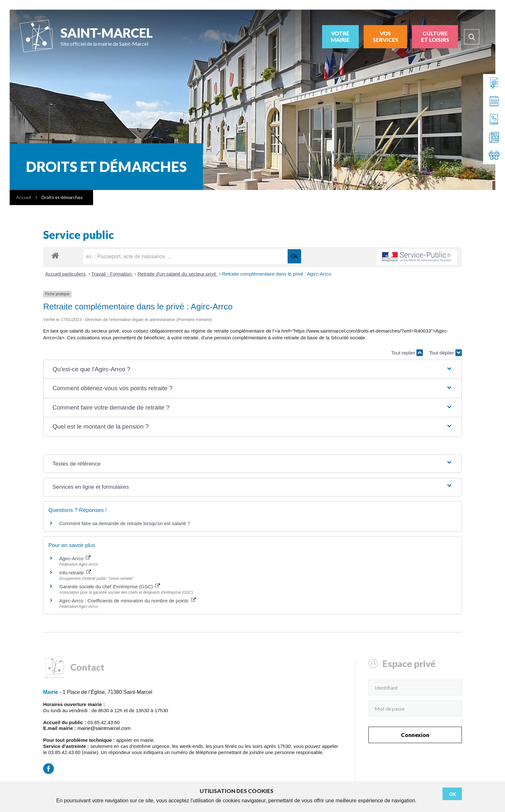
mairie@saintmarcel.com (104, 728)
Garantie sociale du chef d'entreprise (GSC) (110, 586)
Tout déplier (445, 353)
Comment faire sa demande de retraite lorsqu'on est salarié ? (125, 523)
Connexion (415, 735)
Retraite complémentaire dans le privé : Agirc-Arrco (276, 274)
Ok (453, 794)
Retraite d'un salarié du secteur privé (177, 274)
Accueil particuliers (66, 274)
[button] (252, 369)
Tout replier (407, 353)
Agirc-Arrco (75, 558)
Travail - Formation (112, 274)
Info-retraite (75, 573)
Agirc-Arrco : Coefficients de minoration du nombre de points (128, 601)
